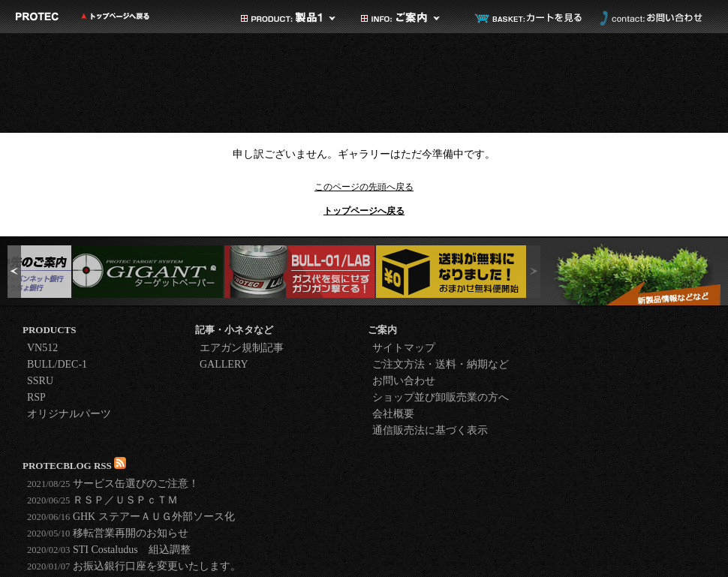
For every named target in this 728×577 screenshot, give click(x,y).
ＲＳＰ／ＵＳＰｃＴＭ (102, 500)
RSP (36, 397)
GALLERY (224, 364)
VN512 (42, 348)
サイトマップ (404, 348)
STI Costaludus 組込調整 (109, 550)
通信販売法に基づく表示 (430, 430)
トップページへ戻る (364, 211)
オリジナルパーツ (69, 414)
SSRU (40, 381)
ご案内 (409, 18)
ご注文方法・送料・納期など (441, 364)
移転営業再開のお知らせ (108, 533)
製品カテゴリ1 (289, 18)
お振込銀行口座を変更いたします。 (134, 566)
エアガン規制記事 (242, 348)
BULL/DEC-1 (57, 364)
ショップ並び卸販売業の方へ (441, 397)
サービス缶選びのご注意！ (113, 484)
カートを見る (529, 18)
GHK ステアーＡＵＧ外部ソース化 (131, 517)
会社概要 (393, 414)
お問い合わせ (649, 18)
